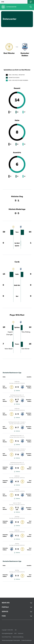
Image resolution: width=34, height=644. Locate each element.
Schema (17, 391)
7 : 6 (17, 455)
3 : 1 (17, 509)
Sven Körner (25, 349)
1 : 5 (17, 414)
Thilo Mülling (26, 332)
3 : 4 (17, 522)
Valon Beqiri (9, 349)
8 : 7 (17, 401)
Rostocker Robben (29, 387)
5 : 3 (17, 576)
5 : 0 (17, 549)
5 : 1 (17, 441)
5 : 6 (17, 468)
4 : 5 (17, 387)
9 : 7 (17, 428)
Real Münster (5, 387)
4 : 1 (17, 536)
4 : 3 (17, 482)
